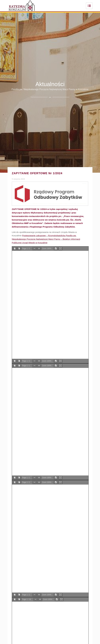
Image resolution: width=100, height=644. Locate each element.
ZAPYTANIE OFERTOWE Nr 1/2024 (37, 173)
